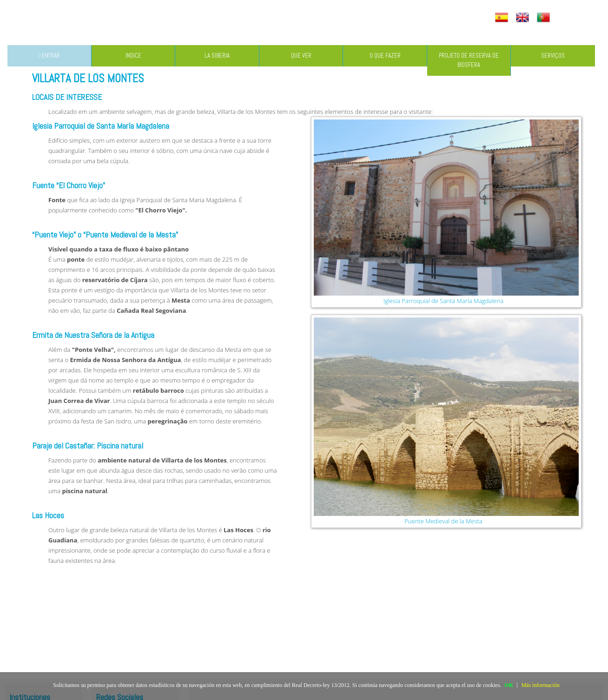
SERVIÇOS (553, 56)
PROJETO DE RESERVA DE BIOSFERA (469, 60)
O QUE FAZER (385, 56)
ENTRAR (50, 56)
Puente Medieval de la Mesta (443, 521)
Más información (540, 685)
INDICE (133, 56)
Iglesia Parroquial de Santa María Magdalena (443, 301)
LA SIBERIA (217, 56)
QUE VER (301, 56)
